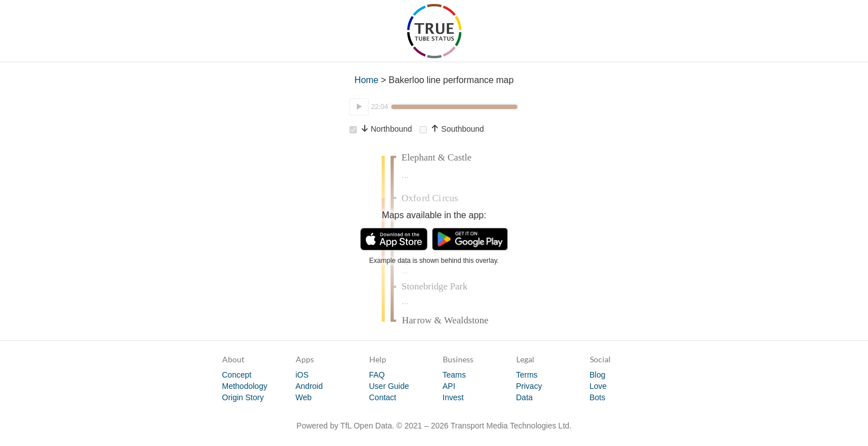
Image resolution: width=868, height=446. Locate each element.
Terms (527, 375)
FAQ (377, 375)
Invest (453, 397)
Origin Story (243, 397)
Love (598, 386)
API (449, 386)
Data (525, 397)
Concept (237, 375)
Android (309, 386)
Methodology (245, 386)
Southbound (452, 129)
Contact (383, 397)
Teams (454, 375)
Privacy (529, 386)
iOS (302, 375)
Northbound (381, 129)
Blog (598, 375)
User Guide (389, 386)
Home (367, 80)
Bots (598, 397)
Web (304, 397)
